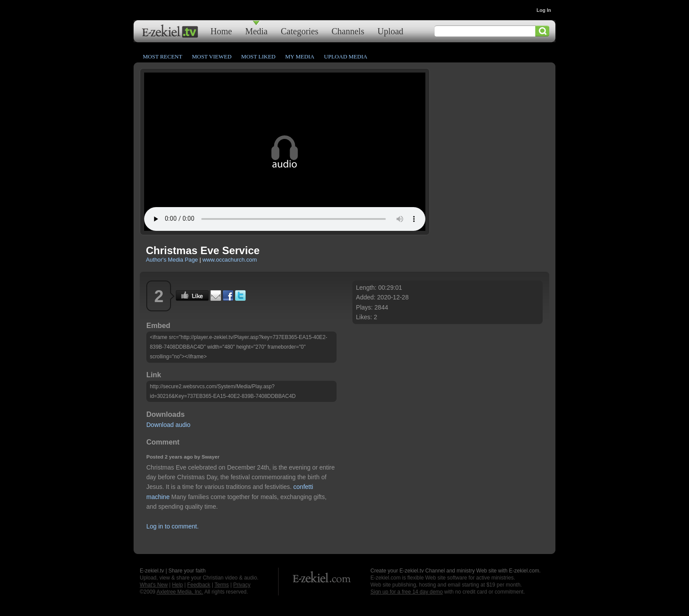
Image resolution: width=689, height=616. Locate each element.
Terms (222, 585)
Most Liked (258, 56)
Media (256, 31)
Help (177, 585)
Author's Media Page (172, 260)
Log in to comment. (172, 526)
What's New (154, 585)
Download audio (168, 425)
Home (221, 31)
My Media (300, 56)
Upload (390, 31)
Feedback (199, 585)
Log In (544, 10)
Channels (348, 31)
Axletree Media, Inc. (180, 592)
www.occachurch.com (230, 260)
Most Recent (163, 56)
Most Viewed (212, 56)
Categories (300, 31)
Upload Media (346, 56)
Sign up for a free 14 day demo (407, 592)
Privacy (242, 585)
